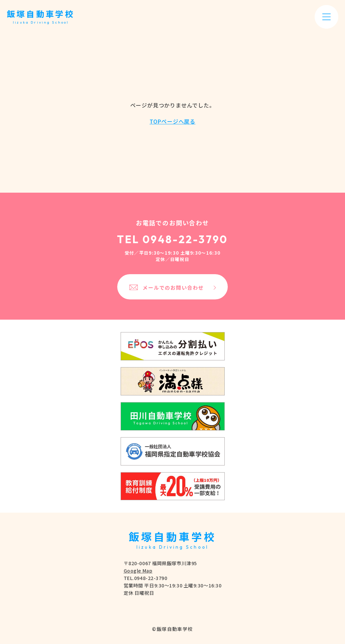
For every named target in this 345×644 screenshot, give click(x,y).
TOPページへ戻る (172, 121)
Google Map (138, 571)
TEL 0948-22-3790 (172, 239)
